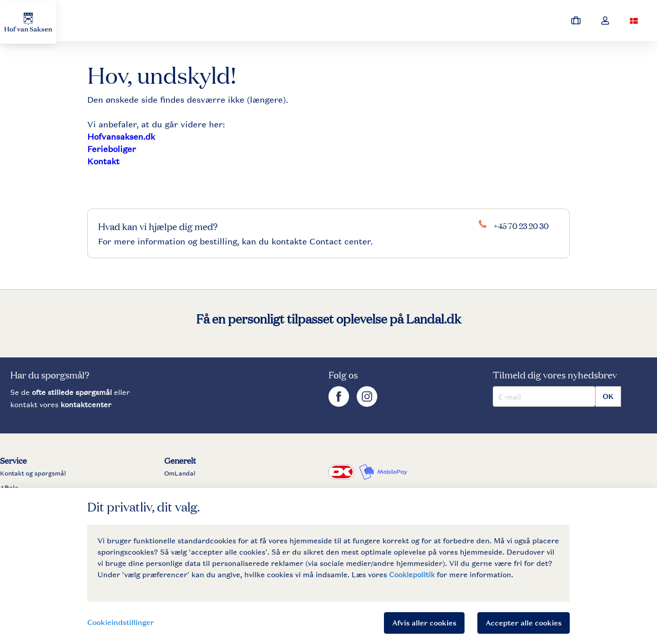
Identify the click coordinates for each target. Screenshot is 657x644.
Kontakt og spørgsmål (33, 473)
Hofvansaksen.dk (121, 137)
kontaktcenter (86, 404)
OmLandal (180, 473)
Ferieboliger (112, 149)
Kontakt (103, 161)
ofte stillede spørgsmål (72, 392)
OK (608, 396)
